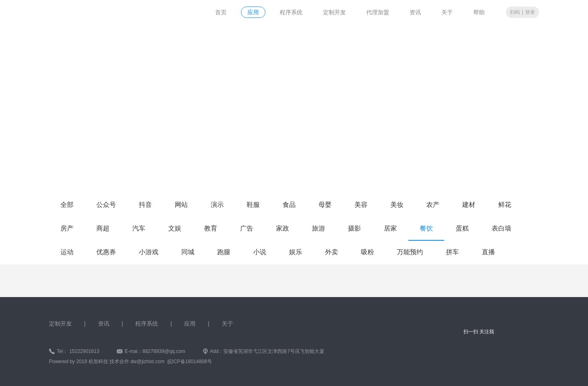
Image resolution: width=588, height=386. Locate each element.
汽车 (139, 228)
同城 (188, 252)
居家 (390, 228)
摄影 (354, 228)
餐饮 (426, 228)
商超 (103, 228)
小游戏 (149, 252)
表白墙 (501, 228)
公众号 (106, 205)
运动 (67, 252)
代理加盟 (378, 12)
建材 (469, 205)
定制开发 (334, 12)
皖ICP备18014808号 (190, 362)
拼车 (452, 252)
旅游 (318, 228)
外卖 (332, 252)
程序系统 (291, 12)
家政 (283, 228)
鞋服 (253, 205)
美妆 (397, 205)
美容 (361, 205)
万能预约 (410, 252)
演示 (217, 205)
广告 (247, 228)
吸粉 (367, 252)
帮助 (479, 12)
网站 (181, 205)
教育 (211, 228)
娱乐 (296, 252)
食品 (289, 205)
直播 (488, 252)
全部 (67, 205)
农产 (433, 205)
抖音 (145, 205)
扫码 (515, 12)
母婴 (325, 205)
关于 (447, 12)
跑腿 (224, 252)
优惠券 (106, 252)
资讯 (415, 12)
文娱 (175, 228)
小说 (260, 252)
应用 (253, 12)
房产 (67, 228)
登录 (530, 12)
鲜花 (505, 205)
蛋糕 (462, 228)
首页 (221, 12)
